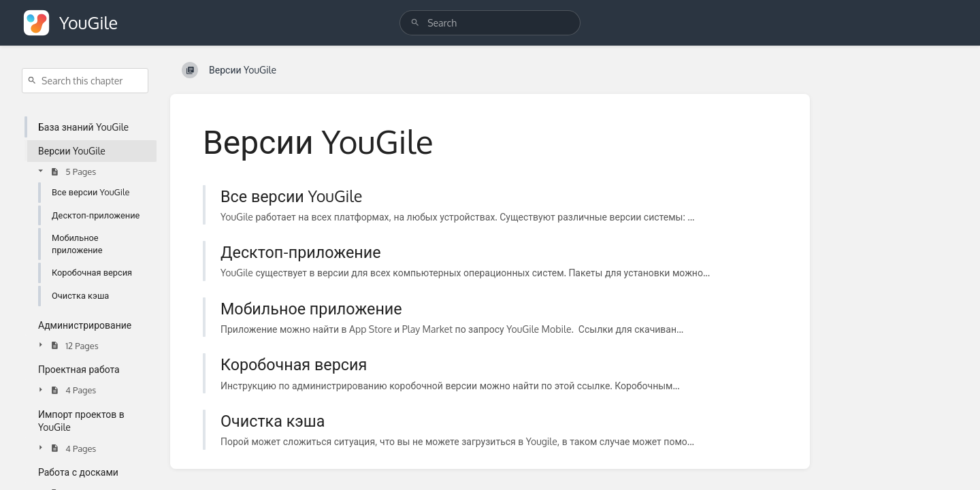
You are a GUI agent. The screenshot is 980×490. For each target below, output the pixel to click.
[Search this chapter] (85, 81)
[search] (490, 23)
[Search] (415, 23)
